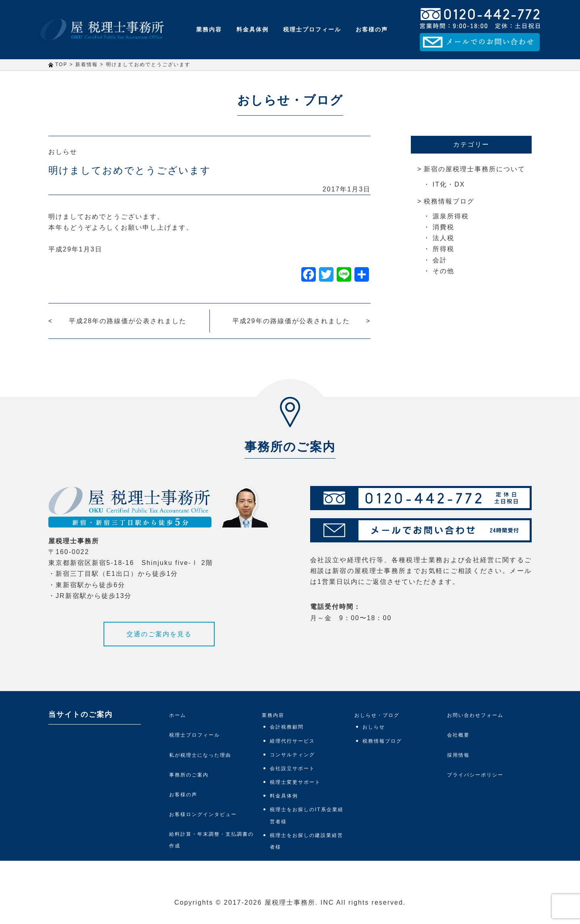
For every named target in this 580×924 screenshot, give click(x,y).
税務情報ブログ (449, 201)
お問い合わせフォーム (475, 715)
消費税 (443, 227)
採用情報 (458, 755)
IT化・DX (449, 184)
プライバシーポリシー (475, 775)
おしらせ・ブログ (377, 715)
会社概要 (458, 735)
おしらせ (63, 152)
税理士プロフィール (312, 29)
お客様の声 (372, 29)
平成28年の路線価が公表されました (128, 321)
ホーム (178, 715)
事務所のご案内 (189, 775)
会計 (440, 260)
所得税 (443, 249)
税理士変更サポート (295, 782)
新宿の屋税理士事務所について (474, 169)
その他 (443, 271)
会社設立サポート (292, 768)
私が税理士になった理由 (200, 755)
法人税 (443, 238)
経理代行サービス (292, 741)
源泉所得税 (451, 216)
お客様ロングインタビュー (203, 814)
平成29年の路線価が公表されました (291, 321)
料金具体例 (253, 29)
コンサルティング (292, 755)
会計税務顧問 (287, 727)
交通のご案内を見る (159, 634)
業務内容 (209, 29)
